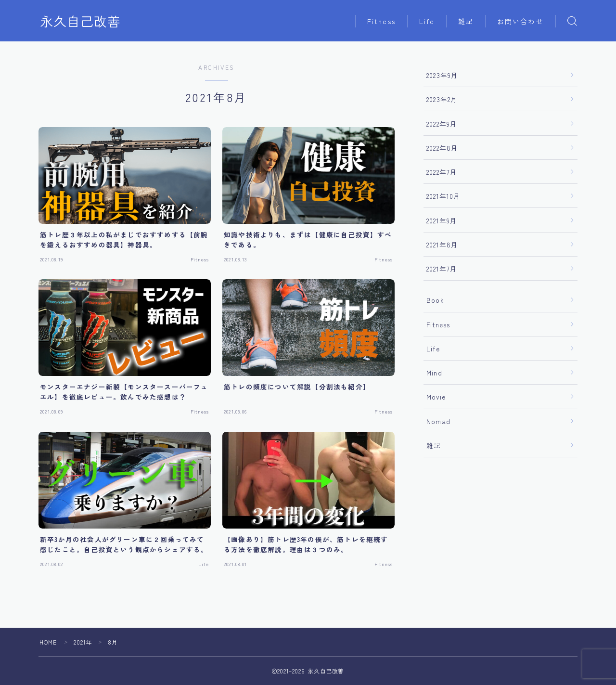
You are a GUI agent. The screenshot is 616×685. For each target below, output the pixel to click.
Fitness (381, 21)
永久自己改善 (80, 21)
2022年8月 (442, 148)
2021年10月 (444, 196)
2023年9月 (442, 75)
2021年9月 (442, 220)
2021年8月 (442, 245)
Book (435, 300)
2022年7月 (442, 172)
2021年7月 (442, 269)
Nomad (438, 421)
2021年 (83, 642)
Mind (434, 373)
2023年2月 (442, 99)
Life (427, 21)
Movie (436, 397)
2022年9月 (442, 124)
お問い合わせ (520, 21)
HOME (48, 642)
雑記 (466, 21)
